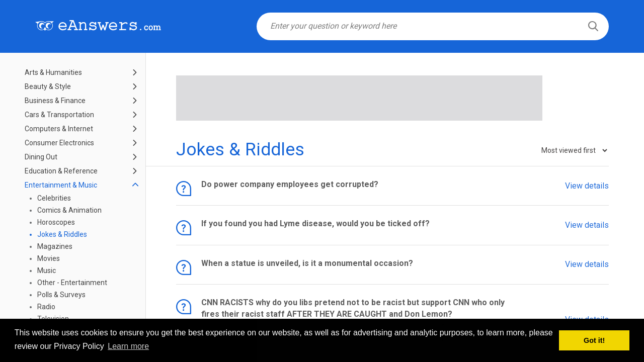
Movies (49, 258)
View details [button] (587, 185)
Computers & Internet (59, 129)
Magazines (55, 246)
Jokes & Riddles (62, 234)
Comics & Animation (69, 210)
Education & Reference (61, 171)
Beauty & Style (48, 86)
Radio (46, 307)
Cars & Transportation (59, 115)
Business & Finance (55, 101)
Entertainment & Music (61, 185)
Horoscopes (56, 222)
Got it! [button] (594, 340)
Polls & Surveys (61, 295)
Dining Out (41, 157)
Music (47, 270)
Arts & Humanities (53, 72)
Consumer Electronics (59, 143)
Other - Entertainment (72, 283)
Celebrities (54, 198)
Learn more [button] (128, 346)
